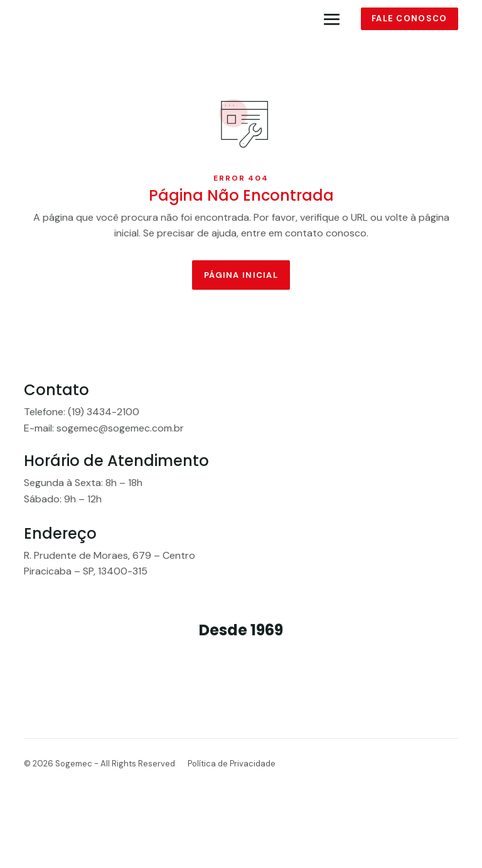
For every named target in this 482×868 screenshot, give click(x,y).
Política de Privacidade (232, 792)
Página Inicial (241, 278)
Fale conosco (410, 20)
